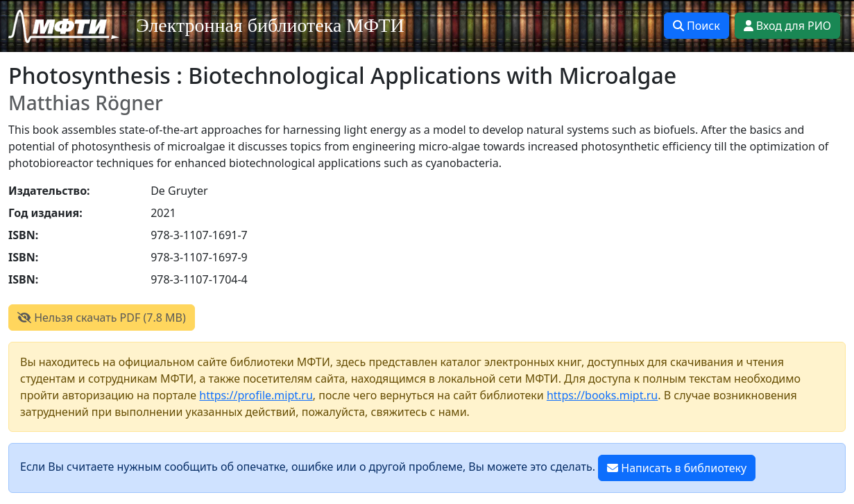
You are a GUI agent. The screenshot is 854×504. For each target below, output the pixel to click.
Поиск (697, 26)
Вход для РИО (787, 26)
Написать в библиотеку (677, 468)
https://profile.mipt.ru (256, 395)
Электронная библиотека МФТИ (270, 25)
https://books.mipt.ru (602, 395)
